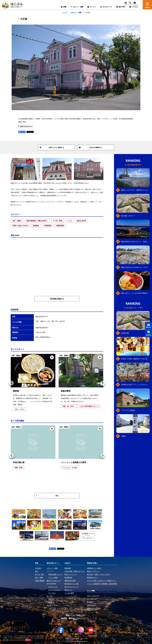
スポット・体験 (76, 12)
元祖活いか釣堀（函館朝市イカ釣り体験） (135, 359)
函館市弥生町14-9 (26, 126)
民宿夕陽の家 (19, 462)
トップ (65, 12)
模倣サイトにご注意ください (76, 615)
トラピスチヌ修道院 (128, 410)
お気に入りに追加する (52, 147)
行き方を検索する (90, 147)
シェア (22, 132)
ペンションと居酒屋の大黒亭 (73, 462)
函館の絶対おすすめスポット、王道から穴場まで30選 (135, 242)
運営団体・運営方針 (68, 618)
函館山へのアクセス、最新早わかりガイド (135, 190)
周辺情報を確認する (64, 299)
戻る (47, 496)
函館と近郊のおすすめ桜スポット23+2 (134, 267)
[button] (11, 383)
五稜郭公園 (125, 333)
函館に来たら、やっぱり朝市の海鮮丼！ (135, 293)
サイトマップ (82, 618)
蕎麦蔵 (16, 391)
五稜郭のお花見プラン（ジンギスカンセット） (135, 385)
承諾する (28, 640)
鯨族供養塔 (66, 391)
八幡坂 (123, 436)
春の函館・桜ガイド (128, 216)
